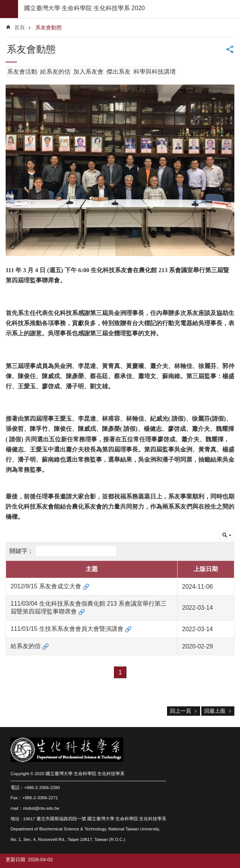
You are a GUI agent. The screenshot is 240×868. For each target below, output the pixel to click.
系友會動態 (49, 27)
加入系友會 (88, 72)
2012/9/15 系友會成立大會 (46, 586)
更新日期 (15, 860)
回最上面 (215, 711)
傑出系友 (118, 72)
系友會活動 (22, 72)
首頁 (20, 27)
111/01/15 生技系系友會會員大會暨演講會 (67, 629)
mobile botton (9, 9)
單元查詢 (227, 535)
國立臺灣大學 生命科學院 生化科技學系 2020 (84, 8)
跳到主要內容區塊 (4, 4)
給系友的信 (55, 72)
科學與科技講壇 (155, 72)
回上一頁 (181, 711)
